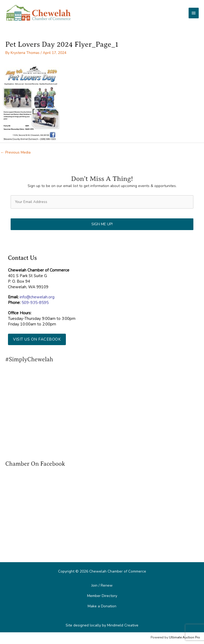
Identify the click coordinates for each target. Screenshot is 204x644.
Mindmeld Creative (123, 625)
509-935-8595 (35, 303)
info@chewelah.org (37, 297)
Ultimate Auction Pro (184, 637)
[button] (37, 339)
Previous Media (16, 152)
